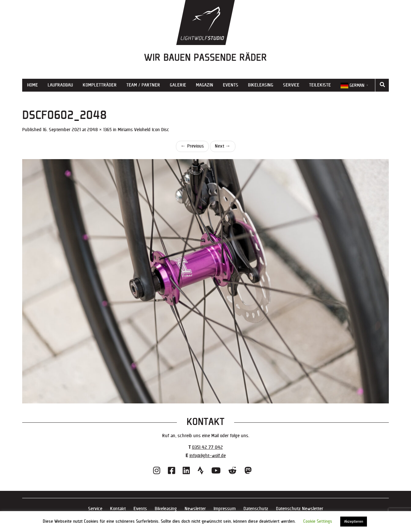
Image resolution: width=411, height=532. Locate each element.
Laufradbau (60, 85)
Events (231, 85)
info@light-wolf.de (208, 456)
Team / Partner (143, 85)
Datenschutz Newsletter (300, 509)
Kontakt (118, 509)
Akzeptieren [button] (354, 522)
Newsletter (195, 509)
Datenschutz (256, 509)
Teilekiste (320, 85)
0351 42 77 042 (207, 447)
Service (291, 85)
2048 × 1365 (99, 130)
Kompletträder (100, 85)
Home (32, 85)
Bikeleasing (261, 85)
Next (223, 146)
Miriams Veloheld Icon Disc (143, 130)
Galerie (178, 85)
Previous (192, 146)
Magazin (205, 85)
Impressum (225, 509)
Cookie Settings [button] (318, 521)
